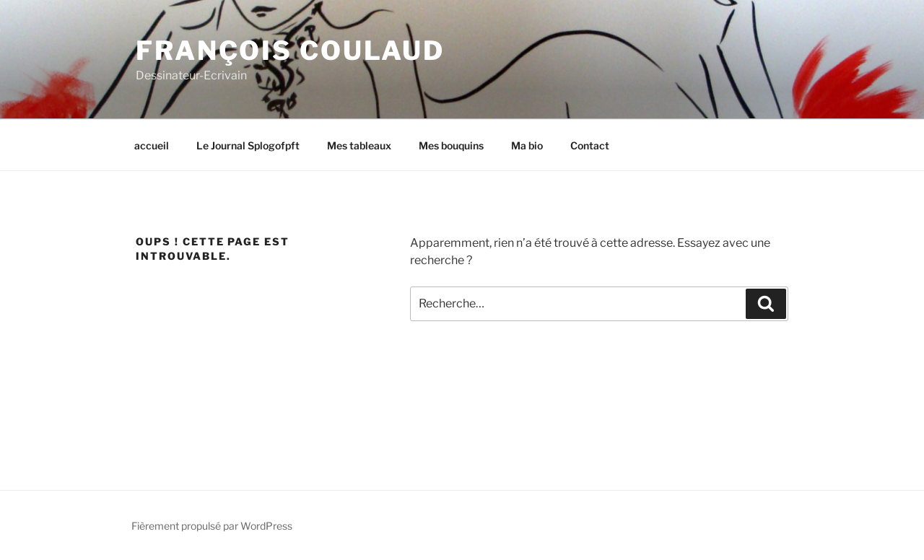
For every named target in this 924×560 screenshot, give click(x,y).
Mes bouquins (451, 145)
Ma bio (527, 145)
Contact (590, 145)
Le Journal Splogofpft (248, 145)
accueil (152, 145)
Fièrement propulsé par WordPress (212, 526)
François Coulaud (290, 51)
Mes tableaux (359, 145)
